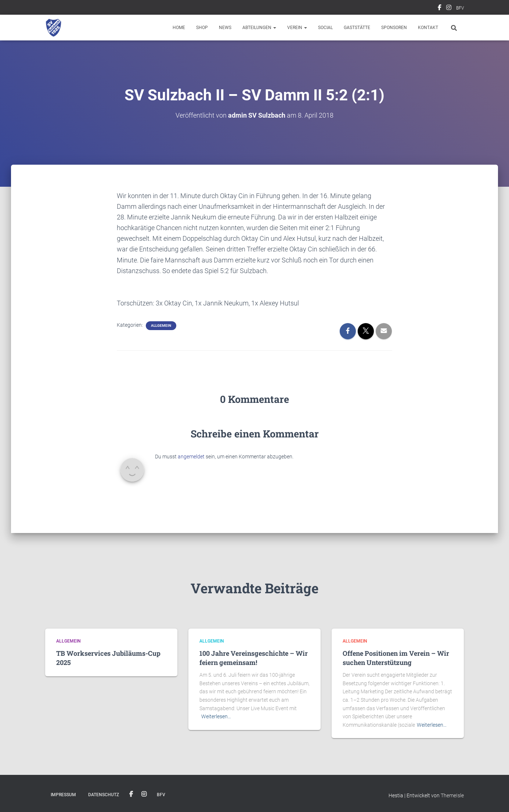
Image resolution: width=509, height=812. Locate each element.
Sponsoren (394, 28)
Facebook (440, 8)
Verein (297, 28)
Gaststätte (357, 28)
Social (325, 28)
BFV (460, 8)
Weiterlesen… (216, 716)
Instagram (449, 8)
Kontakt (428, 28)
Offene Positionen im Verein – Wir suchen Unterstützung (396, 658)
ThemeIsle (452, 795)
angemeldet (191, 457)
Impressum (63, 795)
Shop (202, 28)
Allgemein (161, 325)
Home (179, 28)
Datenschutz (104, 795)
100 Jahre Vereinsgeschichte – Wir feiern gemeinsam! (254, 658)
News (225, 28)
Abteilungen (259, 28)
